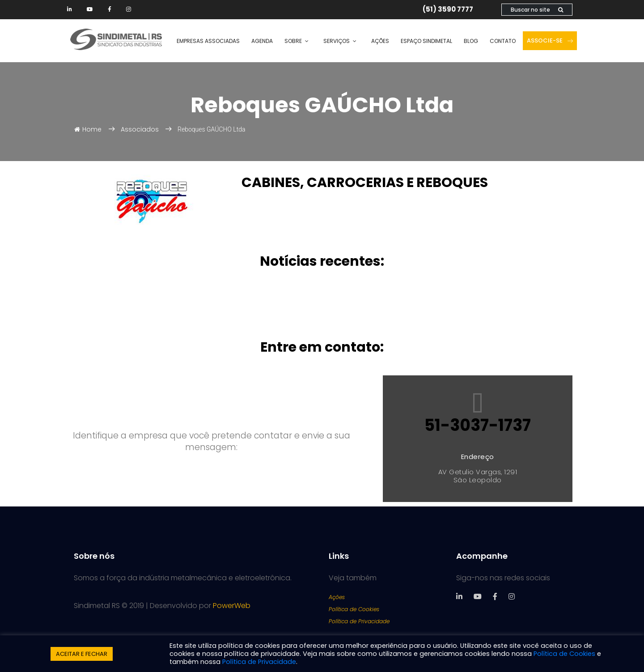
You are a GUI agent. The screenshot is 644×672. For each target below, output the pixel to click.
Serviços (337, 41)
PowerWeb (232, 606)
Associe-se (550, 40)
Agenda (262, 41)
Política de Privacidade (359, 621)
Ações (380, 41)
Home (88, 129)
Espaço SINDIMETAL (426, 41)
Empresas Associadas (208, 41)
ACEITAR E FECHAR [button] (82, 654)
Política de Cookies (354, 609)
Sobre (293, 41)
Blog (471, 41)
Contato (503, 41)
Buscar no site (537, 10)
